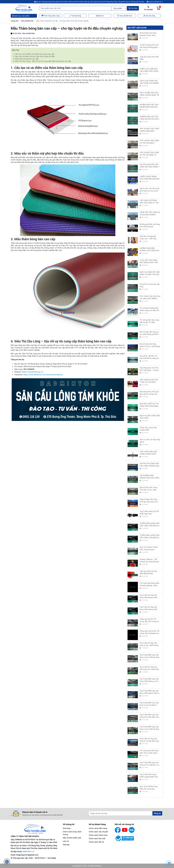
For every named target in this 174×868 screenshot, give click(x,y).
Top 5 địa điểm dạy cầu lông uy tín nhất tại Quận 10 (150, 728)
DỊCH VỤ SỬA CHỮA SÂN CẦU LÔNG (150, 417)
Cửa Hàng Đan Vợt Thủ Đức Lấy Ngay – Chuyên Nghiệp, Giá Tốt (150, 369)
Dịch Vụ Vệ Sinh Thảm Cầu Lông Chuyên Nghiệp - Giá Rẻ (149, 548)
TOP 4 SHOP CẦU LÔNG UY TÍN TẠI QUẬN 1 (149, 142)
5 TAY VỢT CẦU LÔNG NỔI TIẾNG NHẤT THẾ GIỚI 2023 (149, 261)
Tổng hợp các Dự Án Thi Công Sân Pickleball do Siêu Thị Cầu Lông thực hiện (150, 632)
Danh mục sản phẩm (21, 16)
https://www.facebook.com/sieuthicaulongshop (43, 375)
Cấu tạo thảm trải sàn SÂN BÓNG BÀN (148, 572)
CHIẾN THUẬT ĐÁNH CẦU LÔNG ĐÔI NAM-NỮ (149, 178)
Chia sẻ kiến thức (27, 21)
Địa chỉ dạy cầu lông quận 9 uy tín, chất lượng (150, 345)
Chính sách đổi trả (96, 842)
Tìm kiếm (133, 8)
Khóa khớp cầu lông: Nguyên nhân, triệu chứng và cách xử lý (148, 34)
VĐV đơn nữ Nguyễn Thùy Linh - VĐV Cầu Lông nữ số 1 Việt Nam (149, 237)
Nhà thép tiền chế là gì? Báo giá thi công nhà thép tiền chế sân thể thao (149, 393)
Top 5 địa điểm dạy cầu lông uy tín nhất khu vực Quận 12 (150, 764)
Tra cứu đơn (148, 8)
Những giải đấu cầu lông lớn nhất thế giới (150, 225)
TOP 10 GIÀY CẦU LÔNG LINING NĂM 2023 (149, 130)
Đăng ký (157, 813)
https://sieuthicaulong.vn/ (33, 372)
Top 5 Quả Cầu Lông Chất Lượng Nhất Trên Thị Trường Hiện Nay (149, 776)
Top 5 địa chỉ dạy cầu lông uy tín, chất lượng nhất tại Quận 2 (149, 644)
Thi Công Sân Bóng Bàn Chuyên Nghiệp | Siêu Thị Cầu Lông (150, 584)
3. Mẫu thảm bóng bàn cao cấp (26, 59)
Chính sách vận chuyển (98, 832)
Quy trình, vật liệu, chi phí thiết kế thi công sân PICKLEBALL (150, 357)
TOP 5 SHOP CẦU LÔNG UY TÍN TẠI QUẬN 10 (149, 154)
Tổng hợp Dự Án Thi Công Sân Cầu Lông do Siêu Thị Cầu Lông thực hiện (149, 620)
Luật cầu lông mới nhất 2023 (149, 58)
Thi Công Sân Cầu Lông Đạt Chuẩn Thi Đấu (149, 321)
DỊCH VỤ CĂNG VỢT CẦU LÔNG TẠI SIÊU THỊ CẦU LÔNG (150, 273)
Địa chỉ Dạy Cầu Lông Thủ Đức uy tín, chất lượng (148, 488)
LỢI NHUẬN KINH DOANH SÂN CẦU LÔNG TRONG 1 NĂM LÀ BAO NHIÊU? (149, 477)
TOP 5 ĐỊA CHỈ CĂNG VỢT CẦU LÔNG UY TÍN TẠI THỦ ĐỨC (149, 201)
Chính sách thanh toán (98, 835)
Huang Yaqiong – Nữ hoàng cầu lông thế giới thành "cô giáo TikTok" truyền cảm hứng (149, 560)
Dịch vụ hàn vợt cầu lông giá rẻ (150, 441)
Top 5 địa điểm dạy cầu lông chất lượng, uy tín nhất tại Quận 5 (149, 680)
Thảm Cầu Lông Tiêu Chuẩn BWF (148, 429)
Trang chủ (14, 21)
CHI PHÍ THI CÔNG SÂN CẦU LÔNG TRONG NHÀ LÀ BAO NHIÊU (149, 465)
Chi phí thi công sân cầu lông (150, 285)
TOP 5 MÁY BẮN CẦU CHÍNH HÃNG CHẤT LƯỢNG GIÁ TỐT (148, 453)
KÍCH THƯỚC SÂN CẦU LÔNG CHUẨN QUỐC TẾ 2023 (149, 94)
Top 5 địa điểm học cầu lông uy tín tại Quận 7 (149, 704)
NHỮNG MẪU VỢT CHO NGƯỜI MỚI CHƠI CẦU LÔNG (149, 106)
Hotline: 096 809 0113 (155, 2)
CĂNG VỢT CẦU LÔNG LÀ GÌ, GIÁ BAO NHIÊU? (150, 213)
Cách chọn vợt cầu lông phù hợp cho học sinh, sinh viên (149, 190)
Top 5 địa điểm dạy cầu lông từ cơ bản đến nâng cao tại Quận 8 (150, 716)
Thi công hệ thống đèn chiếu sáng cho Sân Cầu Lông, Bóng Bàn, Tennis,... (150, 309)
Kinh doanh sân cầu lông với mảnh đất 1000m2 (150, 297)
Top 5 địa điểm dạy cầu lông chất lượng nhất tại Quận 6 (150, 692)
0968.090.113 (28, 851)
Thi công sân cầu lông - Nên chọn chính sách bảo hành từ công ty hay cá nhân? (150, 752)
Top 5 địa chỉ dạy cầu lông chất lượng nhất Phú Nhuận (148, 608)
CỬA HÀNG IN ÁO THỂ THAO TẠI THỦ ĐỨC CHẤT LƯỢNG (149, 381)
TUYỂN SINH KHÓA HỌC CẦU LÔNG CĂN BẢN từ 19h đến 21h (150, 524)
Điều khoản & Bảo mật (72, 838)
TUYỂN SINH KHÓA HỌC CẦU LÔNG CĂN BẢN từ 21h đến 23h (150, 536)
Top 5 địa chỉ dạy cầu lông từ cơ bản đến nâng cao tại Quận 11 (150, 740)
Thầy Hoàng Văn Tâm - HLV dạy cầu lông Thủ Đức (149, 500)
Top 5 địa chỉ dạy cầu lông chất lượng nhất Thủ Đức (148, 596)
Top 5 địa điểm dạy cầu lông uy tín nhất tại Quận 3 (150, 656)
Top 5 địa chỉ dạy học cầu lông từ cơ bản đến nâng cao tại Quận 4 (149, 668)
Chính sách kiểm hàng (98, 828)
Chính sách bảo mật (97, 838)
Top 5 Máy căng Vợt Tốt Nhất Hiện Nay (149, 512)
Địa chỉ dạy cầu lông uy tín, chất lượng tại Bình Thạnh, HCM (149, 333)
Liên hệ (66, 841)
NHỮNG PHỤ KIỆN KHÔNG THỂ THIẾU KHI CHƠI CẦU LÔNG (149, 249)
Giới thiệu (67, 828)
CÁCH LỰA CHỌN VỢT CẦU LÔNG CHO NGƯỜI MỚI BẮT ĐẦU (149, 82)
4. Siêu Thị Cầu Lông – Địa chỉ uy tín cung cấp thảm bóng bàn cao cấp (42, 61)
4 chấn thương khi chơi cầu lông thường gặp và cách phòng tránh (149, 46)
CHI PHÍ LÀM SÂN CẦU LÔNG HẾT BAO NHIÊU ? (150, 166)
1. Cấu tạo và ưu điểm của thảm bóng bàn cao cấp (34, 54)
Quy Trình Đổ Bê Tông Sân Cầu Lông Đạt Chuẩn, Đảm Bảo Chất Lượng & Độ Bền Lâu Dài (150, 788)
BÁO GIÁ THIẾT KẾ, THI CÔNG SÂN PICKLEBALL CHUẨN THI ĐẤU (150, 405)
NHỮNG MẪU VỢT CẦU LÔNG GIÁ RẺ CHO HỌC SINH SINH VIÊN (149, 118)
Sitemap (66, 844)
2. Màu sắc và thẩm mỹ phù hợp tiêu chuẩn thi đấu (34, 56)
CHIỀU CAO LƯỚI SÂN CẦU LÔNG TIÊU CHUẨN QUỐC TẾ (150, 70)
